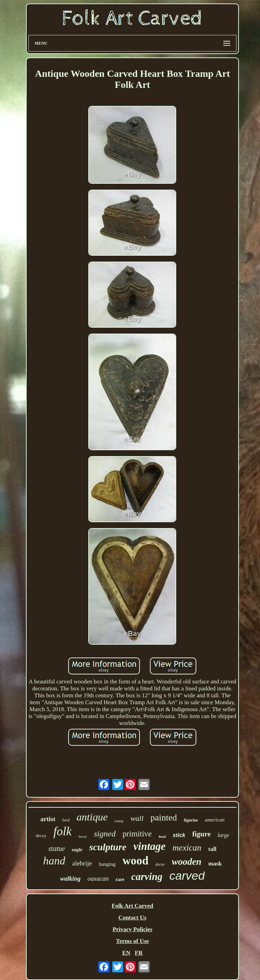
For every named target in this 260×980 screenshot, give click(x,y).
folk (62, 831)
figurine (191, 820)
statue (57, 849)
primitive (137, 834)
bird (66, 820)
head (162, 837)
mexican (187, 848)
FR (139, 953)
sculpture (108, 847)
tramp (119, 821)
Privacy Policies (132, 929)
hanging (107, 864)
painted (164, 818)
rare (120, 879)
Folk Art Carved (133, 906)
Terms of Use (132, 941)
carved (187, 875)
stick (179, 835)
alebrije (82, 863)
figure (201, 834)
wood (136, 861)
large (223, 835)
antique (92, 817)
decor (160, 864)
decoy (41, 836)
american (215, 820)
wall (137, 818)
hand (54, 861)
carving (147, 877)
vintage (149, 846)
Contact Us (132, 918)
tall (213, 849)
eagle (77, 850)
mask (215, 864)
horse (83, 836)
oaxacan (98, 879)
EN (126, 953)
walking (70, 879)
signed (105, 834)
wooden (187, 862)
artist (48, 819)
